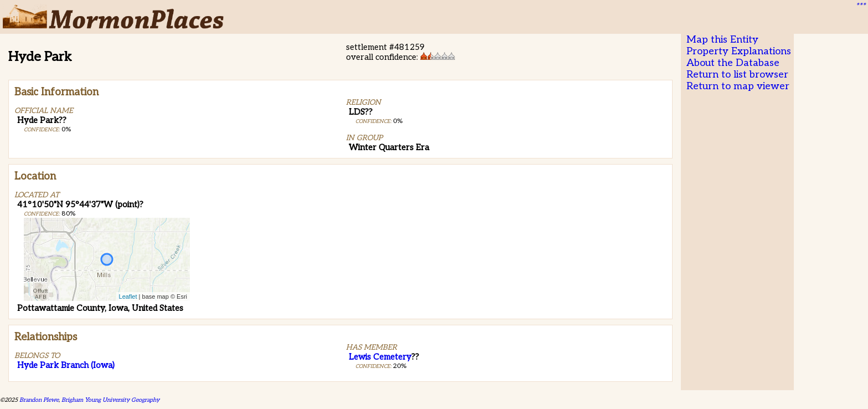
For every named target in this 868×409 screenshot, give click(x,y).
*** (860, 6)
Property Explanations (739, 51)
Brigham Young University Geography (110, 400)
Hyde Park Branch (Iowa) (66, 365)
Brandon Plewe (39, 400)
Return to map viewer (738, 86)
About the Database (733, 63)
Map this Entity (722, 40)
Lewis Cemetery (380, 357)
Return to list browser (737, 75)
